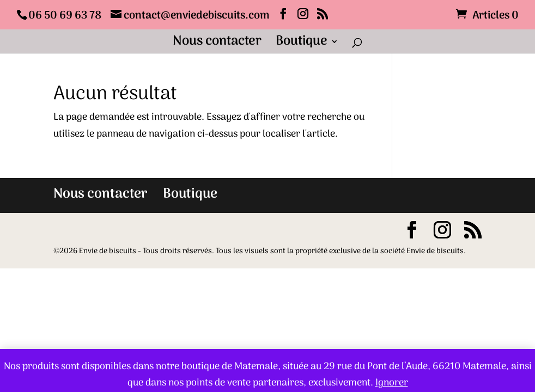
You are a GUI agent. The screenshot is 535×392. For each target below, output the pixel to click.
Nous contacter (217, 45)
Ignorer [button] (392, 383)
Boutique (302, 45)
